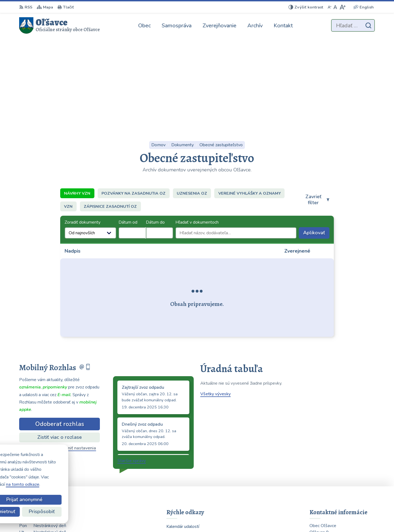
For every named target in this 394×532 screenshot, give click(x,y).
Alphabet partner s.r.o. (218, 517)
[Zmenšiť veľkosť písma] (329, 7)
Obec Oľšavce (290, 517)
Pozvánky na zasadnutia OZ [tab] (134, 103)
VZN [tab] (68, 116)
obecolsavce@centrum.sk (335, 486)
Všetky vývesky (215, 304)
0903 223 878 (324, 473)
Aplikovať (316, 144)
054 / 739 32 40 (326, 480)
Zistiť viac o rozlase (60, 347)
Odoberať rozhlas (60, 334)
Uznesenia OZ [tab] (192, 103)
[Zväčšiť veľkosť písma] (342, 7)
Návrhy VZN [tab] (77, 103)
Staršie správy (132, 371)
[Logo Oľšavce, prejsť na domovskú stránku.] (60, 25)
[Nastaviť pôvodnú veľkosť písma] (335, 7)
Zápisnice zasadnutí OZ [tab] (110, 116)
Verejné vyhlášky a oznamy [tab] (250, 103)
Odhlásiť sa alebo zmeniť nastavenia (60, 358)
